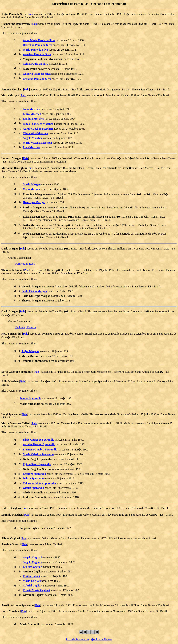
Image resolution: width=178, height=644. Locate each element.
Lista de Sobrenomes (78, 639)
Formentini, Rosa (25, 264)
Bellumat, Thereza (26, 327)
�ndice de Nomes (102, 639)
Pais (30, 14)
